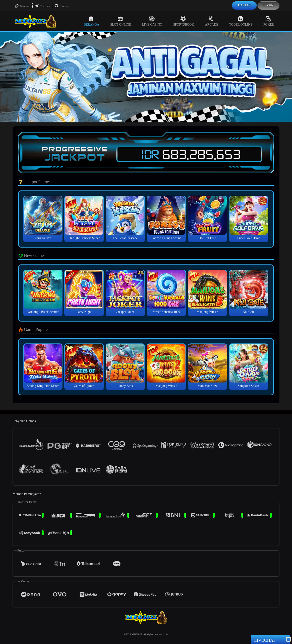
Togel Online (241, 21)
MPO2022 (137, 634)
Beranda (91, 21)
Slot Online (121, 21)
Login (269, 5)
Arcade (212, 21)
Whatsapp (22, 6)
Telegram (42, 6)
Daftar (244, 5)
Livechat (62, 6)
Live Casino (152, 21)
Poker (269, 21)
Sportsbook (184, 21)
